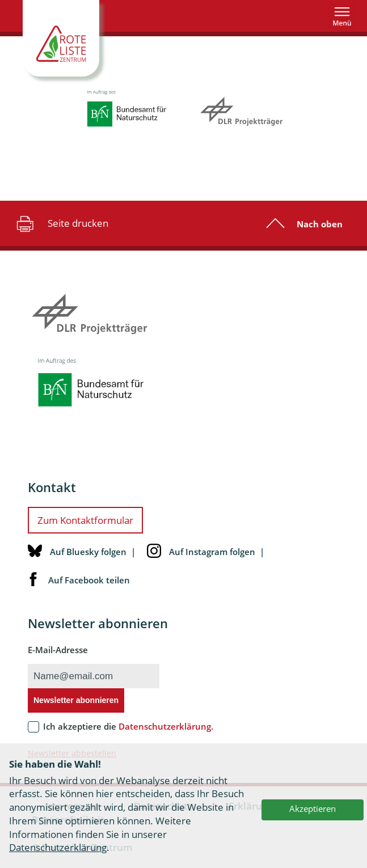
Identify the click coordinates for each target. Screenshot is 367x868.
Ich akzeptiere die (128, 726)
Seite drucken (61, 223)
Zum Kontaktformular (85, 520)
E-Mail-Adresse (58, 650)
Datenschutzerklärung (58, 847)
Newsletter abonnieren (76, 700)
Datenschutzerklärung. (166, 726)
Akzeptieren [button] (313, 808)
